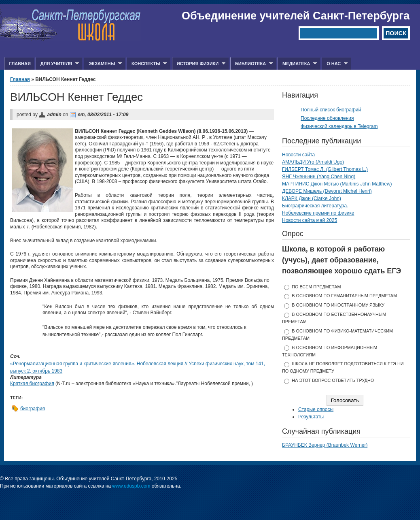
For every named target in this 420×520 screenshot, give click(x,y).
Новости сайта (298, 155)
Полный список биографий (331, 110)
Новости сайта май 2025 (310, 220)
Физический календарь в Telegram (339, 126)
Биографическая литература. (315, 206)
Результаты (311, 417)
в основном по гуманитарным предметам (344, 296)
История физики (199, 64)
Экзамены (103, 64)
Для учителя (57, 64)
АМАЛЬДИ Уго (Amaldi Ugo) (313, 162)
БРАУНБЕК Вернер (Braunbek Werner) (325, 445)
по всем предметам (316, 287)
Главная (20, 64)
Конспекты (147, 64)
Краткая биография (32, 384)
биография (33, 409)
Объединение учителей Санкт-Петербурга (296, 16)
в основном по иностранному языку (338, 305)
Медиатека (297, 64)
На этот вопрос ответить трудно (333, 380)
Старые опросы (316, 409)
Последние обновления (327, 118)
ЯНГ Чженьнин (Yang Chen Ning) (319, 177)
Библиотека (251, 64)
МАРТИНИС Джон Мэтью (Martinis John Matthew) (337, 184)
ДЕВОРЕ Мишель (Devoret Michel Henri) (327, 191)
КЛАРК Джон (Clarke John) (312, 198)
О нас (335, 64)
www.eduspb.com (131, 486)
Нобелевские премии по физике (318, 213)
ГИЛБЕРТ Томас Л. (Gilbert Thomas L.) (325, 169)
